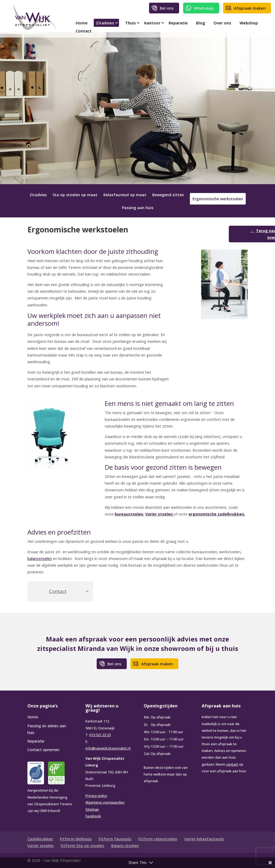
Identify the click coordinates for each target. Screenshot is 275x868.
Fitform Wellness (76, 839)
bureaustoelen (129, 514)
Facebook (93, 816)
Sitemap (92, 809)
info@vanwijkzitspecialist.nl (108, 748)
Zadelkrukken (40, 839)
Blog (201, 23)
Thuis (131, 23)
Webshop (249, 23)
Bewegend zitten (168, 195)
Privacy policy (96, 796)
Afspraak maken (250, 8)
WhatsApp (204, 8)
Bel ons (167, 8)
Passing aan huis (138, 208)
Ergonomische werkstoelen (218, 199)
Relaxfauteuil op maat (125, 195)
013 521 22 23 (100, 735)
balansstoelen (40, 559)
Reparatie (178, 23)
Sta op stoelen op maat (75, 195)
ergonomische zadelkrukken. (217, 514)
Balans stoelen (125, 846)
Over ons (222, 23)
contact (232, 764)
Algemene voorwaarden (105, 802)
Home (82, 23)
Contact (84, 31)
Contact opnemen (43, 750)
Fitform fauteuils (115, 839)
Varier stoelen (160, 514)
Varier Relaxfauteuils (204, 839)
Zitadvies (105, 23)
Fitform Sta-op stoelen (82, 846)
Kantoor (152, 23)
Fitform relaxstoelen (158, 839)
